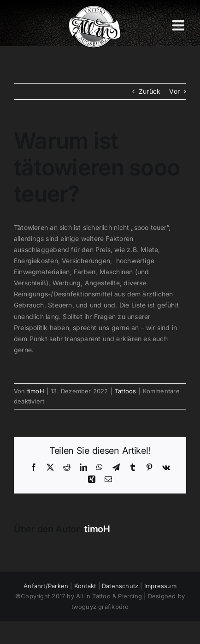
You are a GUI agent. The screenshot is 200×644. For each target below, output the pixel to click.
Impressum (160, 586)
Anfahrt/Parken (46, 586)
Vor (174, 91)
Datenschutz (120, 586)
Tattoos (125, 391)
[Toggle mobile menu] (179, 25)
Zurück (150, 91)
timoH (36, 391)
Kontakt (85, 586)
